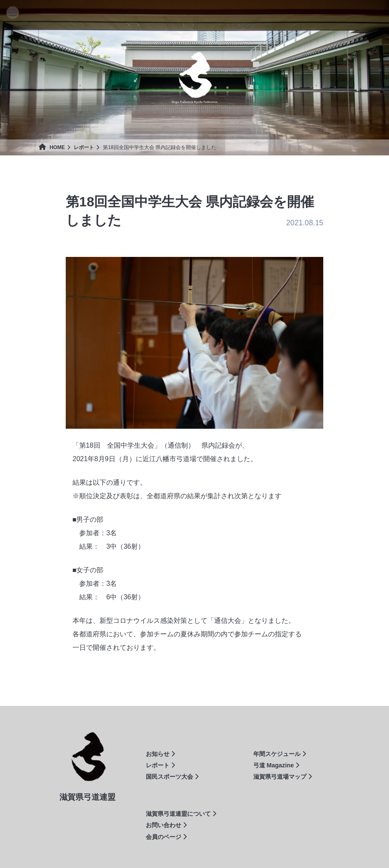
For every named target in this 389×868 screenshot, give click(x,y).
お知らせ (160, 754)
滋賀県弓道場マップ (283, 777)
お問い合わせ (166, 825)
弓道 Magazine (276, 765)
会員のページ (166, 837)
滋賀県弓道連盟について (181, 814)
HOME (52, 147)
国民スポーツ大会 (172, 777)
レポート (84, 147)
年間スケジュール (280, 754)
